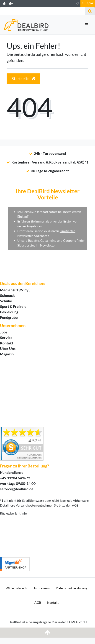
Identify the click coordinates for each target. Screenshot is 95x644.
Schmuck (7, 295)
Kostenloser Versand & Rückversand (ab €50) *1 (50, 162)
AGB (38, 602)
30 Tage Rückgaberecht (50, 171)
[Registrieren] (11, 4)
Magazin (7, 354)
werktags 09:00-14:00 (18, 483)
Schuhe (6, 301)
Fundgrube (9, 317)
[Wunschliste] (77, 4)
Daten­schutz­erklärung (72, 588)
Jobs (4, 332)
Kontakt (7, 343)
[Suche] (90, 11)
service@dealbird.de (17, 489)
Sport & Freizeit (13, 306)
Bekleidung (9, 312)
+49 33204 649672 (15, 478)
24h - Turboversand (50, 153)
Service (6, 337)
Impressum (42, 588)
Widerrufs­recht (17, 588)
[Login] (4, 4)
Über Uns (8, 348)
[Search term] (42, 11)
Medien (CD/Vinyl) (15, 290)
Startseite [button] (23, 79)
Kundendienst (11, 472)
